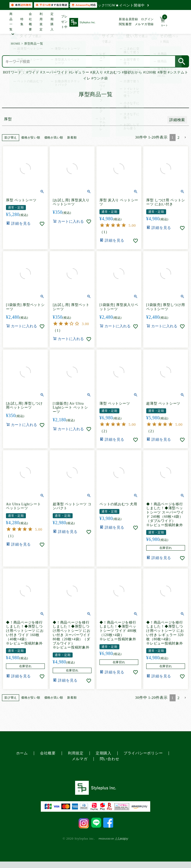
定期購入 (52, 22)
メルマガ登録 (144, 24)
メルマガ (80, 759)
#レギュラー (79, 72)
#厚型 (162, 72)
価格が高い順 (54, 138)
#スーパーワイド (54, 72)
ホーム (22, 753)
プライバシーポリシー (143, 753)
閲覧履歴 (125, 24)
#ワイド (33, 72)
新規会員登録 (128, 19)
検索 (182, 61)
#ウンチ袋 (100, 78)
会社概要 (30, 22)
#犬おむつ (113, 72)
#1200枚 (150, 72)
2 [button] (179, 138)
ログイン (147, 19)
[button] (185, 138)
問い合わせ (110, 759)
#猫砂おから (132, 72)
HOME (15, 44)
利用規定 (41, 22)
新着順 (72, 138)
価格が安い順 (31, 138)
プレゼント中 (64, 22)
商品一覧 (11, 22)
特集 (22, 22)
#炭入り (97, 72)
